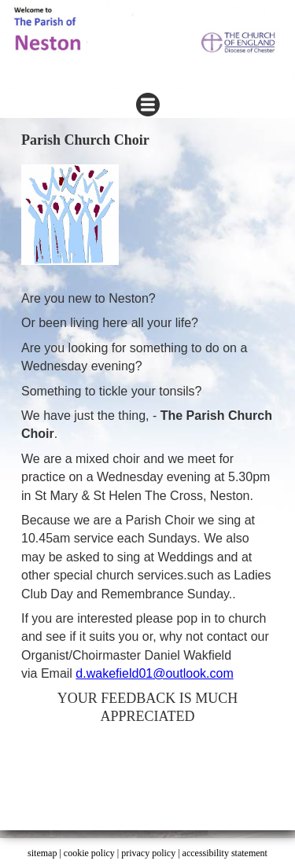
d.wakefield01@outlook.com (154, 673)
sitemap (42, 853)
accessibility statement (225, 853)
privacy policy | (151, 853)
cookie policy (89, 853)
